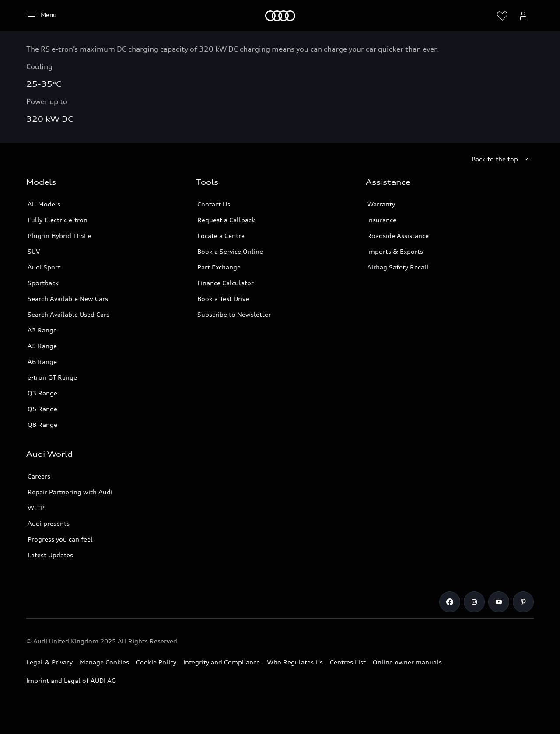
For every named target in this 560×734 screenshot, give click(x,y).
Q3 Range (42, 393)
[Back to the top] (503, 159)
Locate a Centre (221, 236)
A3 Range (42, 330)
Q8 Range (42, 425)
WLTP (36, 508)
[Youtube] (499, 602)
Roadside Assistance (398, 236)
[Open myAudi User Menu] (523, 16)
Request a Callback (226, 220)
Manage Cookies (104, 662)
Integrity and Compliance (222, 662)
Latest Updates (50, 555)
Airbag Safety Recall (398, 267)
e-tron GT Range (52, 377)
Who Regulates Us (295, 662)
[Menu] (41, 15)
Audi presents (49, 523)
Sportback (43, 283)
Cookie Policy (156, 662)
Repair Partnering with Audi (70, 492)
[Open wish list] (502, 16)
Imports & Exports (395, 251)
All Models (44, 204)
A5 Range (42, 346)
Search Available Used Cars (68, 314)
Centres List (348, 662)
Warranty (381, 204)
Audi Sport (44, 267)
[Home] (280, 16)
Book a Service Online (230, 251)
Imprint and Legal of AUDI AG (71, 680)
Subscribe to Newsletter (234, 314)
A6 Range (42, 362)
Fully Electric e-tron (58, 220)
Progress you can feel (60, 539)
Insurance (382, 220)
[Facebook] (450, 602)
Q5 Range (42, 409)
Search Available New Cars (68, 299)
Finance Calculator (226, 283)
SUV (34, 251)
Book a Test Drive (223, 299)
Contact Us (214, 204)
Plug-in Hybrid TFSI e (59, 236)
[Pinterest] (523, 602)
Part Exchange (219, 267)
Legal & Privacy (49, 662)
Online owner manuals (407, 662)
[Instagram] (474, 602)
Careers (39, 476)
